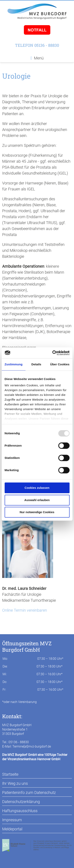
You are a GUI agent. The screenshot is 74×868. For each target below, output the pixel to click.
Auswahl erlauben (37, 500)
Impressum (12, 820)
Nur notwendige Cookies (37, 512)
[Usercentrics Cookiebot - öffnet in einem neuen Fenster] (53, 353)
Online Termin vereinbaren (25, 610)
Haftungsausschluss (20, 811)
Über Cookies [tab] (60, 364)
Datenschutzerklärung (21, 802)
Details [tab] (36, 364)
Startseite (10, 774)
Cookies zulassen (37, 488)
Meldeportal (12, 829)
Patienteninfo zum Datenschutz (29, 793)
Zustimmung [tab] (14, 364)
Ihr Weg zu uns (15, 783)
